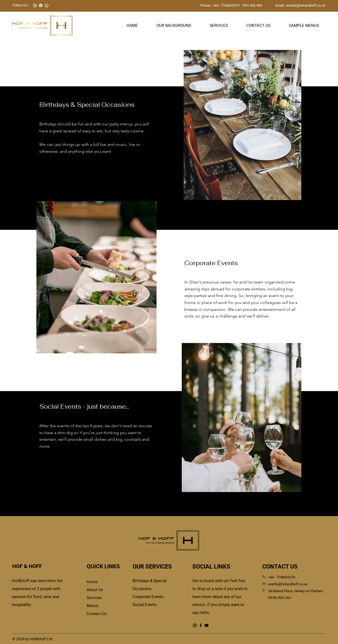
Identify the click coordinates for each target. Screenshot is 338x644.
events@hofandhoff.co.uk (306, 5)
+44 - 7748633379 (226, 5)
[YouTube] (206, 625)
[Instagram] (195, 625)
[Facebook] (201, 625)
